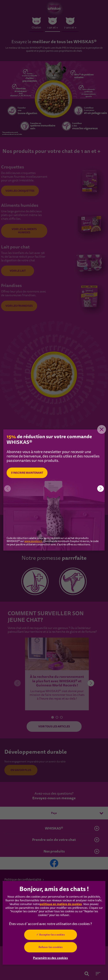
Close (102, 429)
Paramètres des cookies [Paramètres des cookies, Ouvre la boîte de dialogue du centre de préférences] (50, 958)
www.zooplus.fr (33, 541)
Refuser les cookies (50, 947)
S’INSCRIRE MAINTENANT (27, 473)
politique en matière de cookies (61, 904)
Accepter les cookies (52, 935)
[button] (101, 489)
